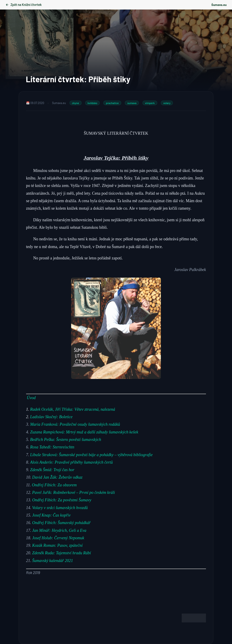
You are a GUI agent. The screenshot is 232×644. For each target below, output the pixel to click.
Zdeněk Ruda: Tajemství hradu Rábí (62, 553)
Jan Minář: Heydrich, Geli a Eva (59, 530)
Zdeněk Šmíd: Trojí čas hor (52, 470)
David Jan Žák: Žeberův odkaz (57, 477)
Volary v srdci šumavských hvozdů (60, 508)
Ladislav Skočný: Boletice (51, 417)
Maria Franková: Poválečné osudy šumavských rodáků (75, 424)
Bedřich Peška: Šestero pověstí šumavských (66, 440)
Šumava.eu (219, 5)
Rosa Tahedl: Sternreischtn (52, 447)
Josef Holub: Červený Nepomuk (58, 538)
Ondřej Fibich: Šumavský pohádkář (61, 523)
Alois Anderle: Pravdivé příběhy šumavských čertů (71, 462)
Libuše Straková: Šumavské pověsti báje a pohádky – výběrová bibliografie (91, 455)
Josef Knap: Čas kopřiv (51, 515)
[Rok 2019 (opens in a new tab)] (33, 572)
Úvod (31, 398)
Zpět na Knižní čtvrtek (24, 5)
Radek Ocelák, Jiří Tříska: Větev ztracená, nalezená (73, 409)
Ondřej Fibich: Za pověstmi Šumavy (62, 500)
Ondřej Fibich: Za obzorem (54, 485)
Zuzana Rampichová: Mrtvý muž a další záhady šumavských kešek (84, 432)
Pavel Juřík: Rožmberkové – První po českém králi (74, 492)
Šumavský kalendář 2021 (53, 561)
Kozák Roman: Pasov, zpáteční (57, 545)
